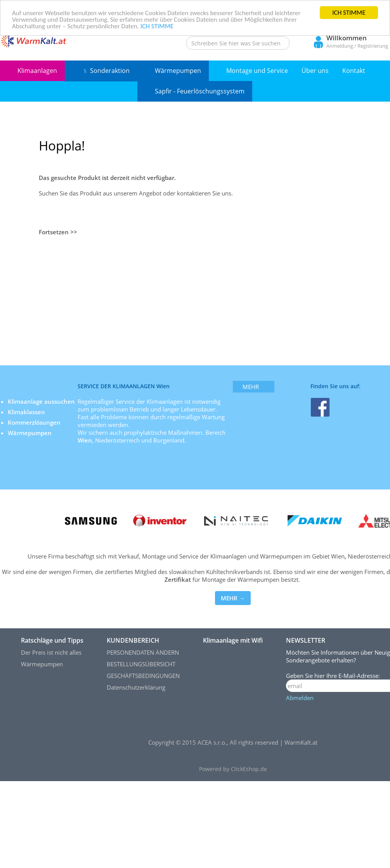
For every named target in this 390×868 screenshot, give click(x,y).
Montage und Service (257, 71)
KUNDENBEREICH (133, 640)
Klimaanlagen (37, 71)
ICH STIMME (349, 13)
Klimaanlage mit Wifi (233, 640)
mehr (251, 387)
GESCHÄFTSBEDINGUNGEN (143, 676)
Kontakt (354, 71)
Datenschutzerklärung (136, 687)
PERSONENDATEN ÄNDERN (143, 652)
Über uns (315, 71)
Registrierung (373, 46)
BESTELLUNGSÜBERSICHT (141, 664)
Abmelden (300, 698)
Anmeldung (340, 46)
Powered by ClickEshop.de (233, 769)
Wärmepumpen (178, 71)
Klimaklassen (27, 412)
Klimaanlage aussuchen (42, 401)
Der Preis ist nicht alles (51, 652)
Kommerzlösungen (34, 422)
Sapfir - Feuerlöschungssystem (200, 91)
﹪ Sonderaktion (106, 71)
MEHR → (233, 598)
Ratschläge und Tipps (52, 640)
